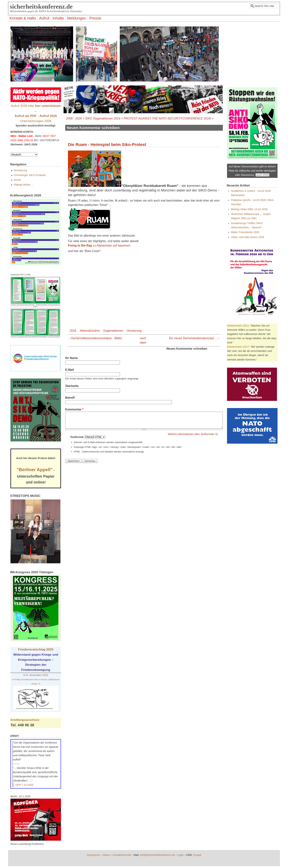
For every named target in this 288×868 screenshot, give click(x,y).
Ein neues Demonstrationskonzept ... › (194, 338)
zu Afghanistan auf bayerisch (99, 245)
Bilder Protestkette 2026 (245, 232)
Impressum (93, 855)
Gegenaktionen (113, 331)
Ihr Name (71, 358)
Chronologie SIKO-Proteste (30, 175)
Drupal (197, 855)
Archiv (17, 180)
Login (180, 855)
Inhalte (58, 18)
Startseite (72, 386)
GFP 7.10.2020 (24, 785)
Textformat (77, 437)
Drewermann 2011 (238, 326)
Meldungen (77, 18)
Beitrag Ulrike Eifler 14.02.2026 (249, 209)
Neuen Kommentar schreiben (187, 349)
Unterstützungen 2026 (36, 121)
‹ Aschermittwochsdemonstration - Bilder (96, 338)
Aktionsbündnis (90, 331)
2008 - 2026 (74, 118)
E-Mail (70, 370)
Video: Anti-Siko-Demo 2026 (248, 237)
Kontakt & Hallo (23, 18)
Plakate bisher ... (23, 185)
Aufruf (44, 18)
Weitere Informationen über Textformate (191, 434)
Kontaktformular (122, 855)
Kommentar (74, 409)
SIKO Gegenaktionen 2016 (103, 118)
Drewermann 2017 (238, 347)
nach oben (143, 340)
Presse (95, 18)
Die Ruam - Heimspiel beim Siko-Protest (107, 145)
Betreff (70, 398)
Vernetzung (134, 331)
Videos (106, 855)
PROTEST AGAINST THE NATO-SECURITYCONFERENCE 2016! (167, 118)
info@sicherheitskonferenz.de (157, 855)
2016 (73, 331)
